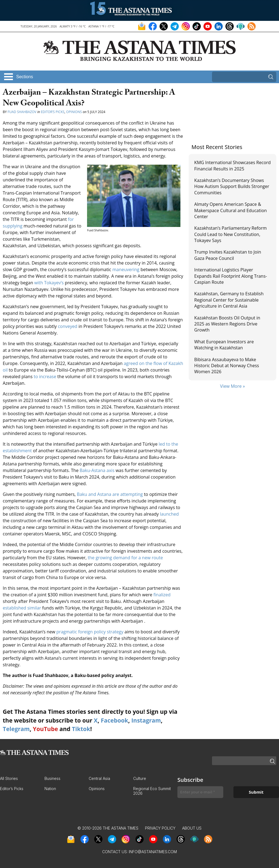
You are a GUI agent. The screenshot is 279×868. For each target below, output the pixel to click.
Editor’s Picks (53, 112)
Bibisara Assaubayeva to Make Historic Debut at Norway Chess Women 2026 (227, 366)
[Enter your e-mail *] (200, 792)
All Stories (9, 778)
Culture (140, 778)
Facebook (115, 720)
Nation (50, 789)
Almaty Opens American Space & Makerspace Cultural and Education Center (230, 210)
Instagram (146, 720)
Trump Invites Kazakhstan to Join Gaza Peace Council (228, 255)
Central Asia (99, 778)
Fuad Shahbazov (22, 112)
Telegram (16, 729)
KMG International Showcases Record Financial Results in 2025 (232, 165)
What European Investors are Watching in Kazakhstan (224, 345)
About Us (192, 828)
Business (52, 778)
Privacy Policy (160, 828)
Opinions (74, 112)
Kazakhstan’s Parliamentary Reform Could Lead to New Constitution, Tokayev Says (230, 234)
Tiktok (81, 729)
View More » (232, 386)
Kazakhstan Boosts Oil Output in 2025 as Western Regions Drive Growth (227, 324)
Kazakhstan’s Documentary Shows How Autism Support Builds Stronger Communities (232, 186)
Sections (25, 77)
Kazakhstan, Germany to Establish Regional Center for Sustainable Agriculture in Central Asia (229, 300)
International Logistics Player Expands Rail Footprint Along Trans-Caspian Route (231, 276)
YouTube (46, 729)
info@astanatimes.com (153, 852)
